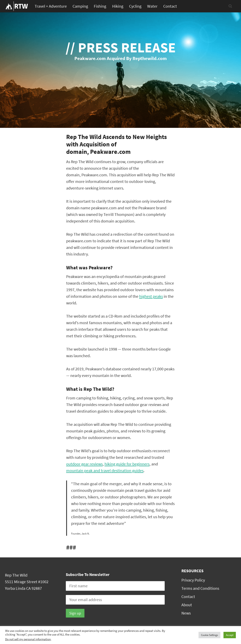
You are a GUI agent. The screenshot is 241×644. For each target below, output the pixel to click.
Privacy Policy (193, 580)
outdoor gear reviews (84, 464)
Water (152, 6)
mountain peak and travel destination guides (105, 470)
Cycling (135, 6)
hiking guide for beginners (127, 464)
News (186, 613)
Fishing (100, 6)
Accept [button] (230, 635)
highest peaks (151, 296)
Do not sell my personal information (28, 639)
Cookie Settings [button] (209, 635)
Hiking (118, 6)
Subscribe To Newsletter (88, 574)
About (187, 605)
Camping (80, 6)
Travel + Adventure (51, 6)
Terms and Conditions (200, 588)
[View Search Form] (230, 6)
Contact (170, 6)
